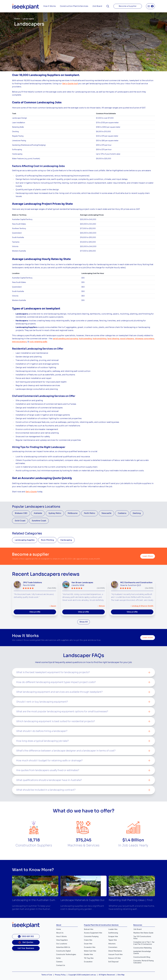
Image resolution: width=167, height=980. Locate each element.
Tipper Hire (113, 940)
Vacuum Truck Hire (115, 955)
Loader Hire (113, 929)
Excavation (88, 962)
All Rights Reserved (107, 975)
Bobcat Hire (89, 929)
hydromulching (100, 339)
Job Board (97, 6)
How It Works (50, 6)
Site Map (121, 975)
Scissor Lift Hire (114, 958)
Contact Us (61, 965)
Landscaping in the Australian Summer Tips (39, 900)
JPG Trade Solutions (32, 583)
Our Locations (62, 944)
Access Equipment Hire (93, 933)
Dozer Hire (88, 944)
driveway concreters (145, 339)
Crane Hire (88, 940)
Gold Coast (20, 521)
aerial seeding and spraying (65, 339)
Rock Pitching (47, 540)
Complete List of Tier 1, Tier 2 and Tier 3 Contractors (144, 943)
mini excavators (19, 342)
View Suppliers (62, 940)
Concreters (113, 947)
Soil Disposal (113, 962)
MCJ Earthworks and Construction (136, 583)
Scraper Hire (113, 937)
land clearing (113, 339)
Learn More (148, 556)
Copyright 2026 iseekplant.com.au (82, 975)
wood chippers (127, 339)
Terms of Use (47, 975)
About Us (60, 933)
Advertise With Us (63, 947)
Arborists (112, 944)
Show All (84, 622)
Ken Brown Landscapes (82, 583)
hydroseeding (85, 339)
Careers (59, 962)
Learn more (148, 638)
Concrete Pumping (91, 937)
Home (17, 19)
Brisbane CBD (21, 513)
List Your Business (26, 948)
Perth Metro (90, 513)
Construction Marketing (142, 948)
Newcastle (106, 513)
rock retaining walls (38, 342)
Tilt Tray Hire (89, 958)
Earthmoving (113, 933)
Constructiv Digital (63, 951)
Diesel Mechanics (115, 951)
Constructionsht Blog (142, 957)
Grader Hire (88, 955)
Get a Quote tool (70, 84)
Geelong (137, 513)
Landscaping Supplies (25, 540)
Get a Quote (31, 492)
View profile (35, 612)
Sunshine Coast (39, 521)
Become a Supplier (128, 6)
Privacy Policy (60, 975)
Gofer (58, 958)
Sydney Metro (55, 513)
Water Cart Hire (90, 951)
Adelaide (38, 513)
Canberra (122, 513)
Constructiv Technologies (66, 955)
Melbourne (73, 513)
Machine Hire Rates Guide (143, 933)
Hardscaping (66, 540)
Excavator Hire (90, 947)
